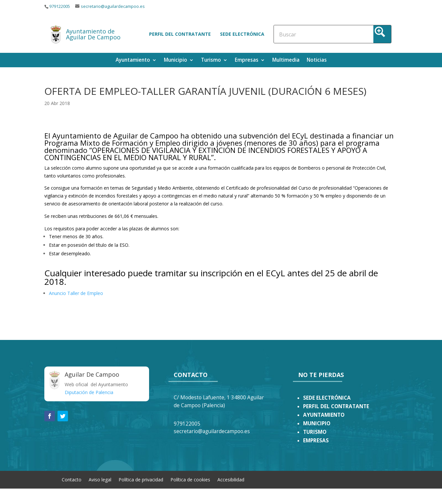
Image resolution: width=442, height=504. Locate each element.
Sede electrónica (242, 34)
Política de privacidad (141, 479)
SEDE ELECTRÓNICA (327, 398)
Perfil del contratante (180, 34)
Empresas (247, 61)
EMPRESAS (316, 441)
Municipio (176, 61)
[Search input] (308, 34)
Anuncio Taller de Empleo (76, 293)
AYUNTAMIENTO (324, 415)
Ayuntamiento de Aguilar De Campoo (93, 34)
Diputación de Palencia (89, 392)
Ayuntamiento (133, 61)
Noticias (317, 61)
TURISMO (315, 432)
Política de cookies (190, 479)
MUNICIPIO (317, 423)
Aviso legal (100, 479)
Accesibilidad (231, 479)
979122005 (60, 6)
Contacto (72, 479)
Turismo (211, 61)
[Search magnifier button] (382, 34)
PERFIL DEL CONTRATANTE (336, 406)
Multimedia (286, 61)
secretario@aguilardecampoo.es (113, 6)
